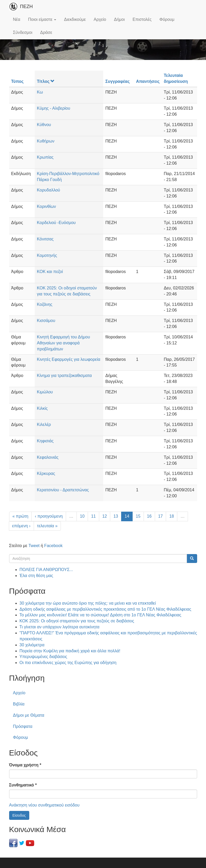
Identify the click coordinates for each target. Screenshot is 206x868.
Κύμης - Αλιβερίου (53, 108)
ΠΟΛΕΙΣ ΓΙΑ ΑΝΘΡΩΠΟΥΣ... (46, 570)
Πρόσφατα (23, 726)
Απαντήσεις (148, 81)
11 (93, 516)
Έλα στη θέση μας (36, 576)
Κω (40, 92)
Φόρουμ (167, 19)
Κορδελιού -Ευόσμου (56, 223)
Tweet (34, 546)
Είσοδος (19, 815)
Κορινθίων (46, 206)
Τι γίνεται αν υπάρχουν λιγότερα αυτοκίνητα (60, 627)
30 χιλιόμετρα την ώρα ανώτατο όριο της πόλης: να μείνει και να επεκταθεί (88, 603)
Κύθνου (44, 125)
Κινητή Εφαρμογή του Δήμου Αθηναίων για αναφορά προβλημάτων (63, 343)
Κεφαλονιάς (48, 457)
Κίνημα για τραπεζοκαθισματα (64, 376)
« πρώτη (20, 516)
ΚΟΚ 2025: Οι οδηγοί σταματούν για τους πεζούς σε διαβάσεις (77, 621)
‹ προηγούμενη (49, 516)
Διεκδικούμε (75, 19)
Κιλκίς (42, 408)
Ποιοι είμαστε (42, 19)
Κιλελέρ (44, 424)
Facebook (53, 546)
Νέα (17, 19)
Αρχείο (100, 19)
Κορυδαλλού (48, 190)
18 (172, 516)
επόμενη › (21, 526)
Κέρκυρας (46, 473)
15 (138, 516)
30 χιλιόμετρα (32, 645)
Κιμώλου (45, 392)
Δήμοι (119, 19)
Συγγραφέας (117, 81)
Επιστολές (142, 19)
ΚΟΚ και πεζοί (50, 272)
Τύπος (17, 81)
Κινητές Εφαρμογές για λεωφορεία (69, 359)
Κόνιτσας (45, 239)
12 (105, 516)
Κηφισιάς (45, 441)
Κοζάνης (45, 304)
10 (82, 516)
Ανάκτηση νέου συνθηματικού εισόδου (44, 805)
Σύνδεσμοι (23, 32)
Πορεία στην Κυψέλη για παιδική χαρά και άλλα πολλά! (70, 651)
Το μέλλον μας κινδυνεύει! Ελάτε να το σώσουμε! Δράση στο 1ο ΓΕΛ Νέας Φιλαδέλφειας (101, 615)
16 (149, 516)
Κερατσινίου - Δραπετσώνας (63, 490)
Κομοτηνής (47, 255)
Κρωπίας (45, 157)
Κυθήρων (46, 141)
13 (116, 516)
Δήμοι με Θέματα (29, 715)
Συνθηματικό (23, 785)
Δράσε (46, 32)
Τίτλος (46, 81)
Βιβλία (19, 704)
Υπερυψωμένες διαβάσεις (43, 657)
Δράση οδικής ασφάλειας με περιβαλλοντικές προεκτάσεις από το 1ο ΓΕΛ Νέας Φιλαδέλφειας (105, 609)
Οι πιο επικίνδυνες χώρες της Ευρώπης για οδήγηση (68, 663)
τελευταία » (47, 526)
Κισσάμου (46, 321)
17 (161, 516)
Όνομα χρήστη (25, 765)
